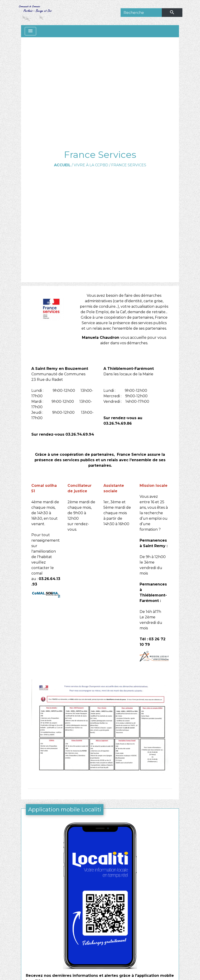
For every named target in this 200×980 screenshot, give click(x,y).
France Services (129, 165)
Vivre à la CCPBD (91, 165)
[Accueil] (35, 13)
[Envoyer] (172, 13)
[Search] (141, 13)
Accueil (62, 165)
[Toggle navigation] (30, 31)
